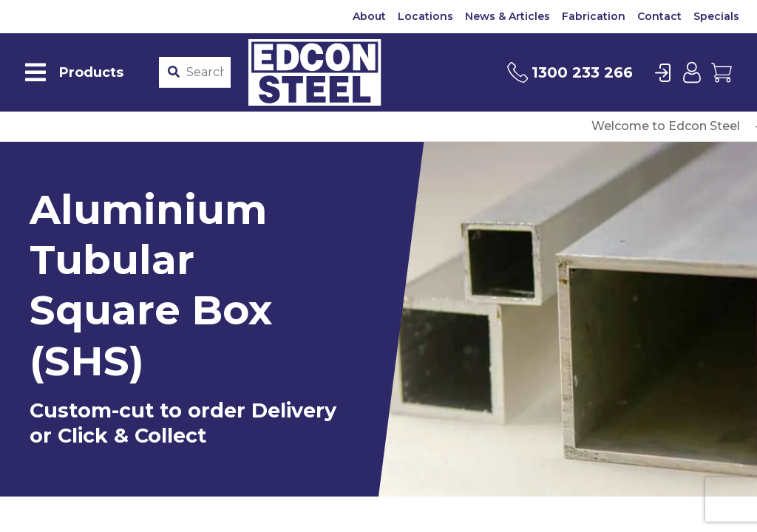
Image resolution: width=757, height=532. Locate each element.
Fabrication (594, 16)
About (369, 16)
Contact (659, 16)
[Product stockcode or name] (205, 72)
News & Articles (508, 16)
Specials (716, 16)
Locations (425, 16)
